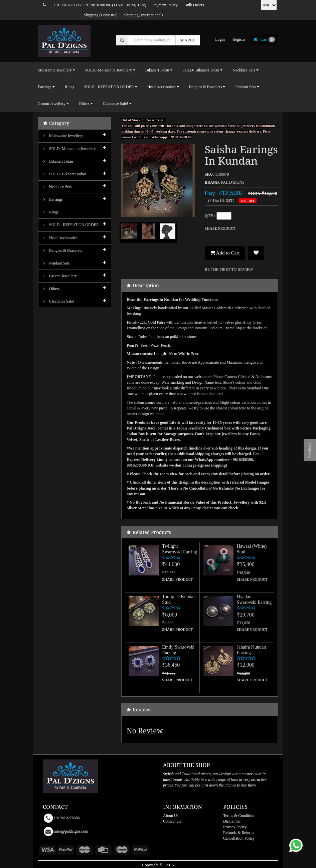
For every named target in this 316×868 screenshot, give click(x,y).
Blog (142, 5)
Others (52, 289)
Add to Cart (225, 253)
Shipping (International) (144, 15)
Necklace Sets (58, 187)
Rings (69, 87)
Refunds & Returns (239, 833)
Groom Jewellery (60, 276)
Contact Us (172, 821)
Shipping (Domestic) (101, 15)
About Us (171, 816)
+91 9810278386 (67, 5)
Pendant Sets (57, 263)
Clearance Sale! (59, 301)
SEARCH (188, 40)
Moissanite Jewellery (63, 136)
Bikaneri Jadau (58, 161)
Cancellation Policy (239, 838)
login (220, 39)
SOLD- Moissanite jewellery (70, 149)
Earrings (53, 199)
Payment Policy (165, 5)
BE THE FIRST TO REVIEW (229, 270)
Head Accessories (60, 238)
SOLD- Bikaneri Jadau (65, 174)
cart (264, 39)
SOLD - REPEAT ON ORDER (71, 225)
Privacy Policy (235, 827)
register (239, 39)
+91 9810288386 (98, 5)
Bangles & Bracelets (63, 250)
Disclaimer (232, 821)
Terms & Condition (239, 816)
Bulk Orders (194, 5)
